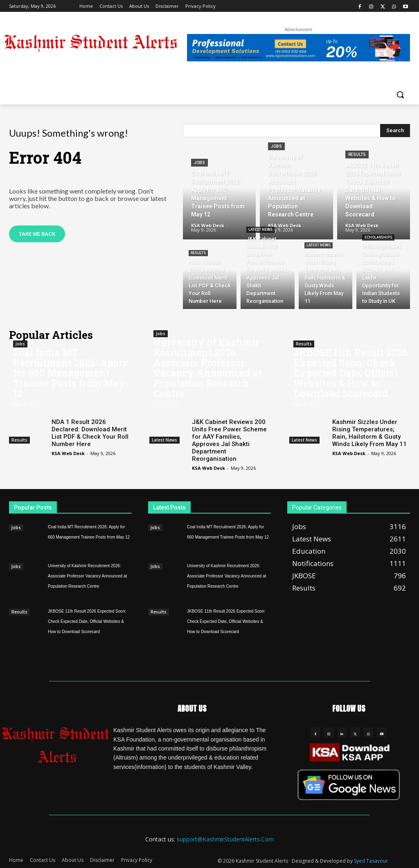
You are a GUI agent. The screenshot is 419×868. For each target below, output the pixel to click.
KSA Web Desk (68, 453)
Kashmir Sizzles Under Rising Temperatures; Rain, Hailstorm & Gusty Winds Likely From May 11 (369, 433)
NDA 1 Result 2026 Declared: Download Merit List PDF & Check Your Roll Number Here (90, 433)
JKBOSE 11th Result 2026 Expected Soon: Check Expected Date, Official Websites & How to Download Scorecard (350, 373)
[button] (400, 95)
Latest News (260, 230)
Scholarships (378, 237)
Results (357, 154)
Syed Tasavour (371, 860)
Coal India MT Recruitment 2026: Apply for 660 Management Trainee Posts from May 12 (71, 373)
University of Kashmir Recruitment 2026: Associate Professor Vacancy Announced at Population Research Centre (208, 368)
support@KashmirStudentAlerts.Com (225, 839)
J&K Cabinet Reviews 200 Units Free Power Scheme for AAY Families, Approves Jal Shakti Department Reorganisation (229, 440)
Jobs (199, 163)
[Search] (395, 131)
